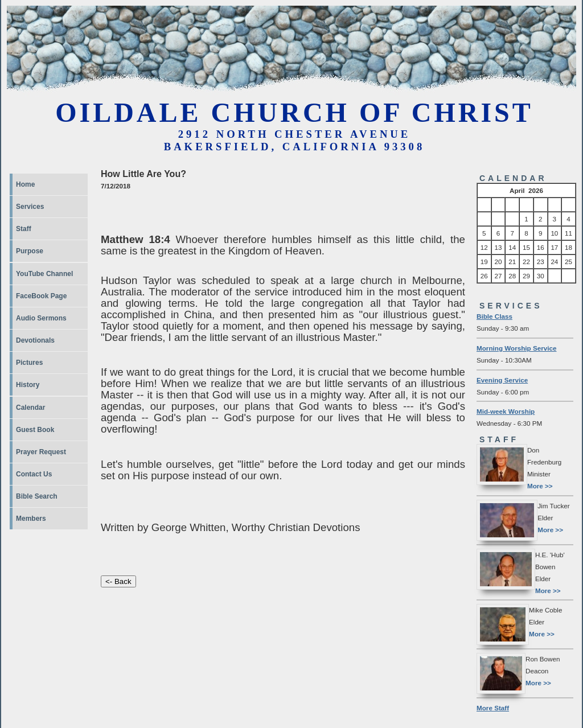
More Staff (493, 708)
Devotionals (35, 340)
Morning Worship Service (517, 348)
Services (30, 207)
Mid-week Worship (506, 411)
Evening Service (502, 380)
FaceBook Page (41, 296)
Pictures (29, 363)
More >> (540, 486)
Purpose (30, 251)
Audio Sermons (41, 318)
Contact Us (34, 474)
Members (31, 519)
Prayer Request (41, 452)
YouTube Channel (44, 274)
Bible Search (37, 496)
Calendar (30, 408)
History (28, 385)
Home (25, 184)
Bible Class (494, 316)
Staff (24, 229)
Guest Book (35, 430)
